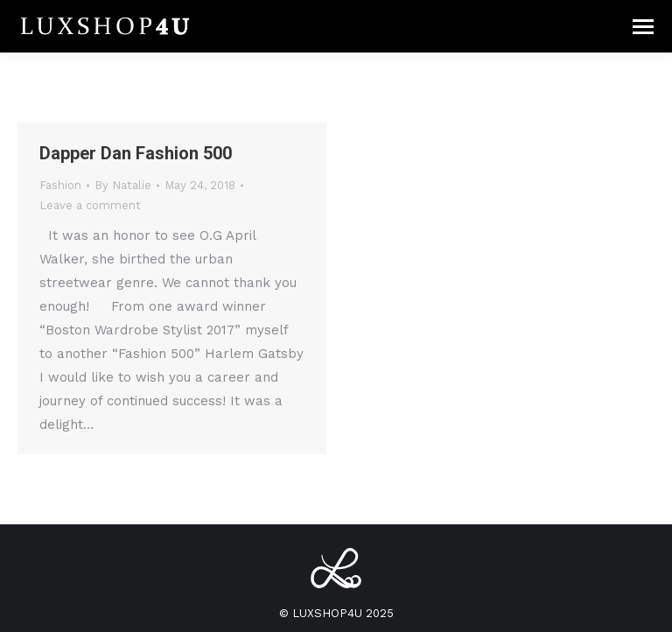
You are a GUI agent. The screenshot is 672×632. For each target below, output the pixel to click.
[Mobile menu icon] (643, 27)
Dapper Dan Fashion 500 (136, 153)
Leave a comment (90, 205)
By (123, 185)
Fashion (60, 185)
